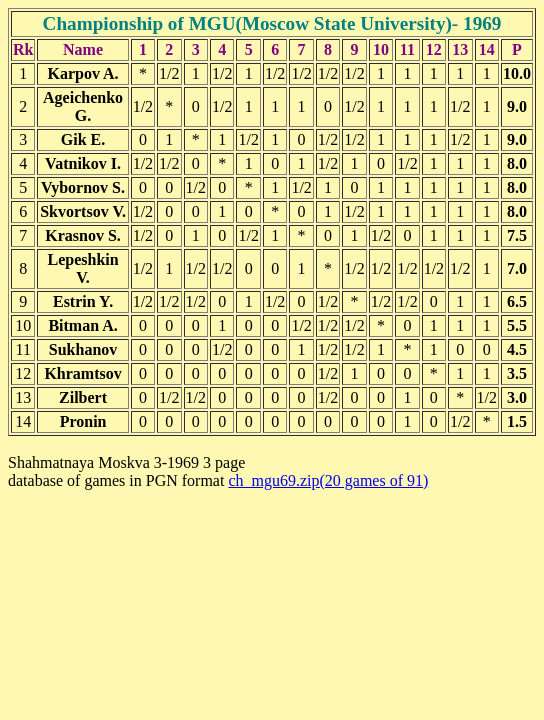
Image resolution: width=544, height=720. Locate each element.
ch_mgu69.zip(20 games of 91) (328, 480)
